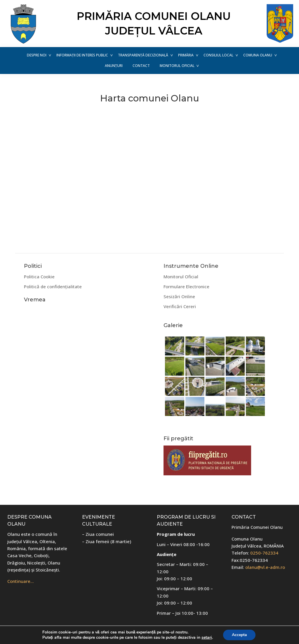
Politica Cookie (39, 277)
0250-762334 (264, 553)
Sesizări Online (179, 296)
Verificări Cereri (180, 306)
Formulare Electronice (186, 286)
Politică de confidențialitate (53, 286)
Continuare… (21, 581)
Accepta (239, 635)
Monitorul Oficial (181, 277)
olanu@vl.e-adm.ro (265, 567)
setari (207, 638)
